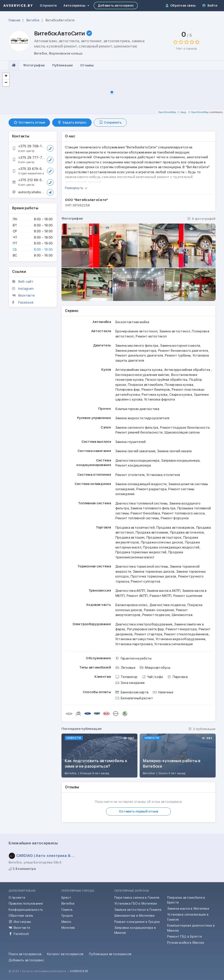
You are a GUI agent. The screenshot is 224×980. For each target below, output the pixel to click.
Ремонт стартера (148, 634)
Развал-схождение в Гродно (137, 922)
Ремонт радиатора (151, 489)
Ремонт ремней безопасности (139, 432)
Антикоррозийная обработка (188, 370)
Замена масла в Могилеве (188, 909)
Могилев (68, 928)
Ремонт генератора (181, 629)
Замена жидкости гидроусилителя (143, 418)
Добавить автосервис (116, 5)
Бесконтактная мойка (132, 322)
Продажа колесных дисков (162, 542)
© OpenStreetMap (199, 112)
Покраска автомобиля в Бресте (186, 900)
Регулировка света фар (145, 629)
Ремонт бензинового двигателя (183, 351)
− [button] (6, 83)
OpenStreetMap (167, 112)
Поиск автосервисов (25, 954)
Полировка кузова (179, 385)
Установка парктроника (134, 644)
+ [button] (6, 76)
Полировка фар (128, 390)
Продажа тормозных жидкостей (141, 552)
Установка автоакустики (135, 639)
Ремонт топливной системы (137, 518)
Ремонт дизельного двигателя (139, 355)
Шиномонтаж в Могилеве (135, 916)
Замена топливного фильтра (153, 508)
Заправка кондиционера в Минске (135, 930)
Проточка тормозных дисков (153, 576)
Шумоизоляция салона (182, 432)
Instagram (26, 289)
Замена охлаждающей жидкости (141, 484)
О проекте (48, 5)
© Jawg (182, 112)
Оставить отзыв (29, 122)
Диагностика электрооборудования (144, 624)
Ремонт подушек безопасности (185, 428)
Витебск (68, 903)
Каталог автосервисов (65, 954)
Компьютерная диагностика (137, 409)
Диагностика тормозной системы (142, 567)
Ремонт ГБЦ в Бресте (185, 936)
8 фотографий (201, 219)
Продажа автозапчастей (135, 528)
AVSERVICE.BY (79, 971)
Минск (66, 922)
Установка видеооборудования (181, 639)
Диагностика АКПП (130, 591)
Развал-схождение (159, 610)
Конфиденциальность (26, 910)
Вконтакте (27, 295)
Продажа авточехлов (187, 532)
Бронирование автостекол (137, 331)
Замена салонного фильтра (137, 428)
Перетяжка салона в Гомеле (137, 898)
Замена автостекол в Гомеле (138, 910)
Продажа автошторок (164, 537)
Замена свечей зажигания (135, 451)
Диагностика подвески (168, 605)
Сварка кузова (181, 395)
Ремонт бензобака (145, 513)
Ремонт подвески (156, 615)
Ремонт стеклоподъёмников (186, 634)
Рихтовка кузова (155, 395)
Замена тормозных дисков (154, 572)
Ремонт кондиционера (133, 465)
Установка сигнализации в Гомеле (188, 917)
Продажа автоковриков (175, 528)
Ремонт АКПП (137, 596)
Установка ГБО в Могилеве (136, 903)
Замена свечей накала (175, 451)
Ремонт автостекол (151, 336)
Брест (66, 898)
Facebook (26, 302)
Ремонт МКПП (160, 596)
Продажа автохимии (152, 532)
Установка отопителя (163, 475)
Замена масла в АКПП (164, 591)
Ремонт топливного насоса (183, 513)
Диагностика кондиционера (137, 461)
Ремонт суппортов (146, 581)
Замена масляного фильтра (137, 346)
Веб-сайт (26, 282)
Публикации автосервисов (110, 954)
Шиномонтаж (182, 615)
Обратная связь (181, 5)
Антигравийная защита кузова (139, 370)
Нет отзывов (187, 49)
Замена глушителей (131, 442)
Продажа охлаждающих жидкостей (171, 547)
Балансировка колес (131, 605)
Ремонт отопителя (130, 475)
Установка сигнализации (174, 644)
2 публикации (202, 729)
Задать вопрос (72, 122)
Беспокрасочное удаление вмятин (142, 375)
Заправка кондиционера (180, 461)
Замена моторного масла (180, 346)
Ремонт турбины (178, 355)
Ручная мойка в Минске (186, 943)
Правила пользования (26, 903)
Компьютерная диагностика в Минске (191, 928)
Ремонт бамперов (156, 390)
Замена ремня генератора (136, 351)
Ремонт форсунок (175, 518)
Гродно (67, 916)
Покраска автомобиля (145, 385)
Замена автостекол (175, 331)
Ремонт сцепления (188, 596)
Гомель (67, 910)
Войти (210, 5)
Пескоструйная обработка (166, 380)
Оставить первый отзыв (139, 812)
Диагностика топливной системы (141, 503)
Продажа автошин (130, 537)
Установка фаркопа (160, 399)
